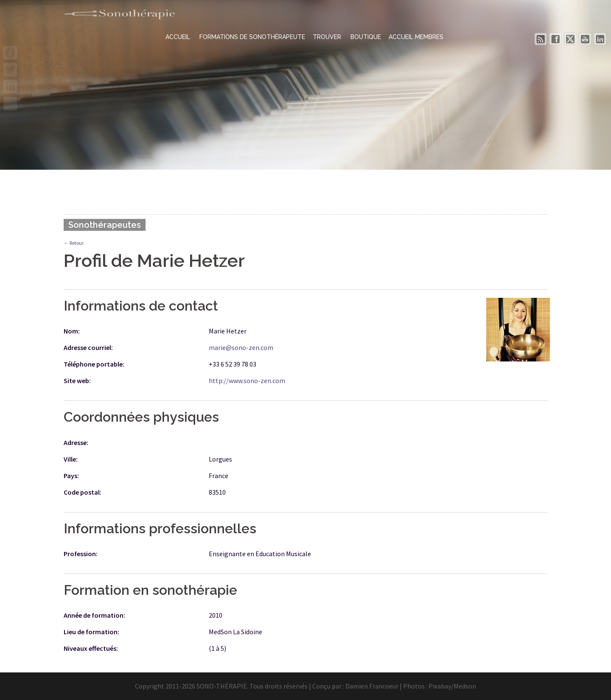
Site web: (77, 381)
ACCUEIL (179, 37)
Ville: (71, 459)
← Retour (74, 243)
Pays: (71, 476)
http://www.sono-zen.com (247, 381)
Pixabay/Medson (452, 686)
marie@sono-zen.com (241, 347)
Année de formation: (94, 615)
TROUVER (328, 37)
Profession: (81, 554)
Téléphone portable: (94, 364)
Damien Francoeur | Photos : (387, 686)
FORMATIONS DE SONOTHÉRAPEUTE (252, 37)
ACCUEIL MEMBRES (416, 37)
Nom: (72, 331)
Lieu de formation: (91, 632)
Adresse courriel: (88, 347)
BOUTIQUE (366, 37)
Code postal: (83, 492)
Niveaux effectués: (91, 648)
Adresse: (76, 442)
